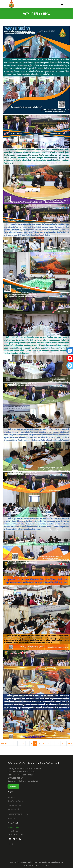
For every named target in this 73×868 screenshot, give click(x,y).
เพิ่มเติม (13, 786)
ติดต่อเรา (11, 818)
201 (58, 743)
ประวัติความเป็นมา (15, 801)
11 (48, 743)
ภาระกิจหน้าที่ (13, 810)
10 (44, 743)
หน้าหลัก (11, 797)
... (20, 743)
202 (63, 743)
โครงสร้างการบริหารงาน (18, 814)
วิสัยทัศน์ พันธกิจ (14, 805)
